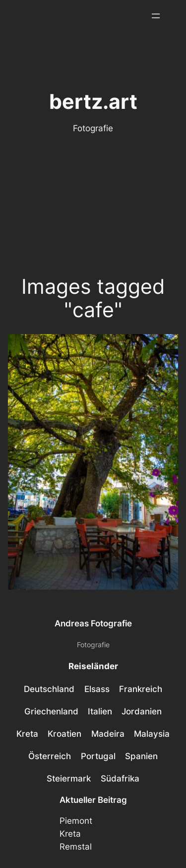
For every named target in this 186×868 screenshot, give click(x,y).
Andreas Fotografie (93, 623)
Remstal (76, 847)
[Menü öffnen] (156, 16)
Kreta (70, 834)
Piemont (76, 821)
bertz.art (93, 102)
